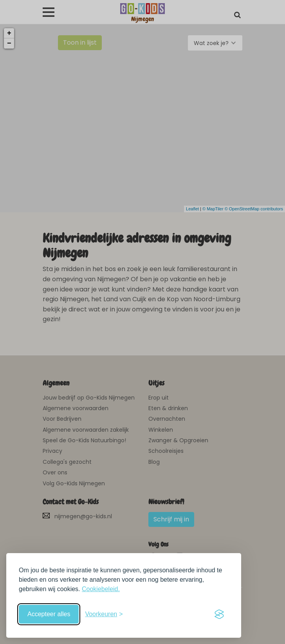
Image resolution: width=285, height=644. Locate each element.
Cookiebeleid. (101, 589)
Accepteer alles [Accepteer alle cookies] (49, 614)
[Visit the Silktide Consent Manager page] (219, 614)
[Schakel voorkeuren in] (104, 614)
